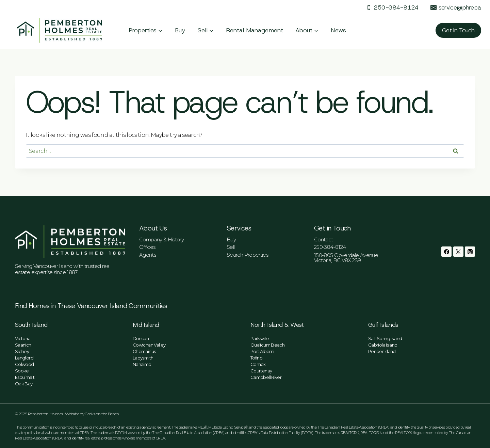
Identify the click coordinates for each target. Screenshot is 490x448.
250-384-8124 (330, 247)
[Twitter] (458, 252)
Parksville (260, 338)
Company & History (161, 239)
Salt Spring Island (385, 338)
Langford (24, 358)
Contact (324, 239)
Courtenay (261, 371)
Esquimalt (25, 377)
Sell (231, 247)
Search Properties (247, 255)
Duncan (141, 338)
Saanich (23, 345)
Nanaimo (142, 364)
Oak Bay (24, 384)
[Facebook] (446, 252)
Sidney (22, 351)
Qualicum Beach (267, 345)
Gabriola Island (383, 345)
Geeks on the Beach (102, 414)
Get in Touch (458, 30)
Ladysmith (143, 358)
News (338, 30)
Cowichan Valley (149, 345)
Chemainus (144, 351)
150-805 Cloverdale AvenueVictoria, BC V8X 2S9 (346, 258)
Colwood (24, 364)
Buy (180, 30)
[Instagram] (470, 252)
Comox (258, 364)
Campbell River (266, 377)
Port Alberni (262, 351)
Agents (148, 255)
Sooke (22, 371)
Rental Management (255, 30)
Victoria (23, 338)
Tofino (256, 358)
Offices (147, 247)
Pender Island (382, 351)
